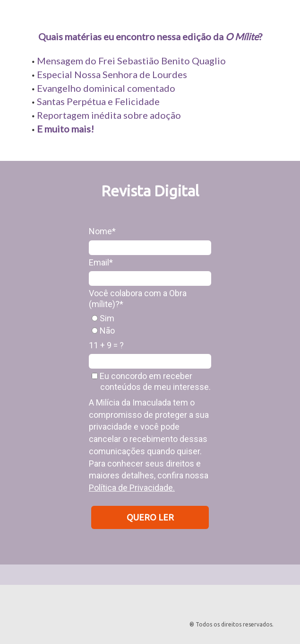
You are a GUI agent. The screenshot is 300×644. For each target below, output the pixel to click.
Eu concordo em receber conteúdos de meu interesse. (151, 381)
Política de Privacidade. (132, 488)
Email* (101, 262)
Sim (103, 318)
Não (103, 331)
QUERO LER (150, 517)
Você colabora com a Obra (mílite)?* (138, 299)
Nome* (102, 231)
